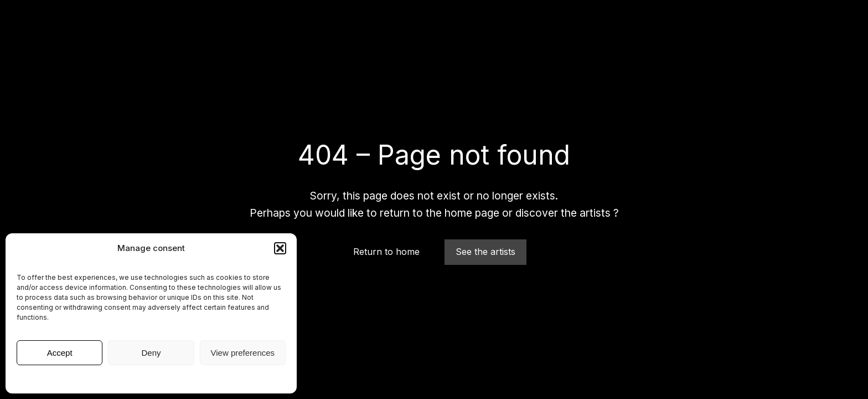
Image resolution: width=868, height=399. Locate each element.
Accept (60, 353)
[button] (280, 248)
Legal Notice (151, 378)
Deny (151, 353)
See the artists (485, 252)
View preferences (243, 353)
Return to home (386, 252)
